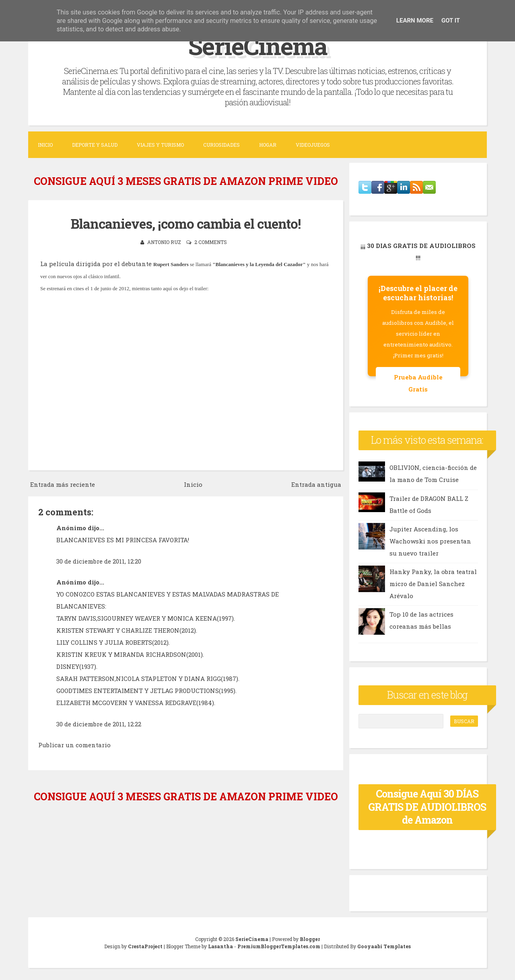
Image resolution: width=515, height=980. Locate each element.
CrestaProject (145, 946)
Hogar (268, 145)
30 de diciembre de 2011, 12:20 (99, 561)
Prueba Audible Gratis (418, 383)
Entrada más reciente (63, 484)
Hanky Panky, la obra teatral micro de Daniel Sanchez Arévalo (433, 584)
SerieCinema (258, 46)
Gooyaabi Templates (384, 946)
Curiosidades (221, 145)
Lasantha (220, 946)
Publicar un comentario (74, 745)
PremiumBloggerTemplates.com (279, 946)
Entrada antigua (316, 484)
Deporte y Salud (95, 145)
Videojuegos (313, 145)
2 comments (211, 242)
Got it (451, 21)
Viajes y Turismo (160, 145)
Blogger (310, 939)
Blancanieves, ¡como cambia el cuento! (186, 223)
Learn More (415, 21)
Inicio (45, 145)
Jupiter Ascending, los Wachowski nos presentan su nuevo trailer (430, 541)
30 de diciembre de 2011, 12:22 (99, 724)
